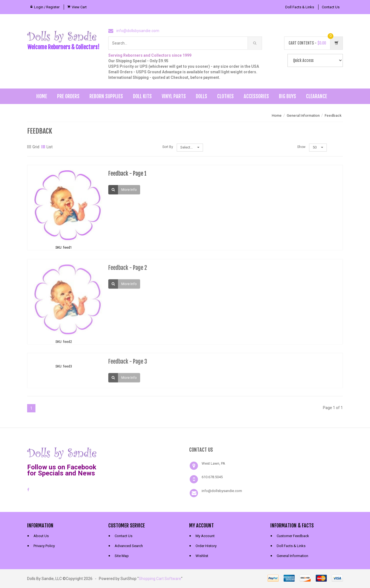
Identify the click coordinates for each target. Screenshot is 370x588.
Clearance (317, 96)
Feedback (333, 115)
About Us (41, 536)
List (47, 147)
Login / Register (47, 7)
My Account (205, 536)
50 (318, 147)
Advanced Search (129, 546)
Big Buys (287, 96)
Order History (206, 546)
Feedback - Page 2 (128, 271)
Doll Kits (142, 96)
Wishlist (202, 556)
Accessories (256, 96)
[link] (145, 452)
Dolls (201, 96)
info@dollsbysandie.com (138, 31)
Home (42, 96)
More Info (129, 190)
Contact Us (331, 7)
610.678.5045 (212, 477)
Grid (33, 147)
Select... (190, 147)
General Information (303, 115)
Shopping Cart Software (160, 579)
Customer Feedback (293, 536)
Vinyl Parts (174, 96)
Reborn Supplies (106, 96)
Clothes (225, 96)
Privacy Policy (44, 546)
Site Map (122, 556)
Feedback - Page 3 (128, 365)
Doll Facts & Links (300, 7)
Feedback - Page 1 (127, 174)
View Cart (79, 7)
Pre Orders (68, 96)
